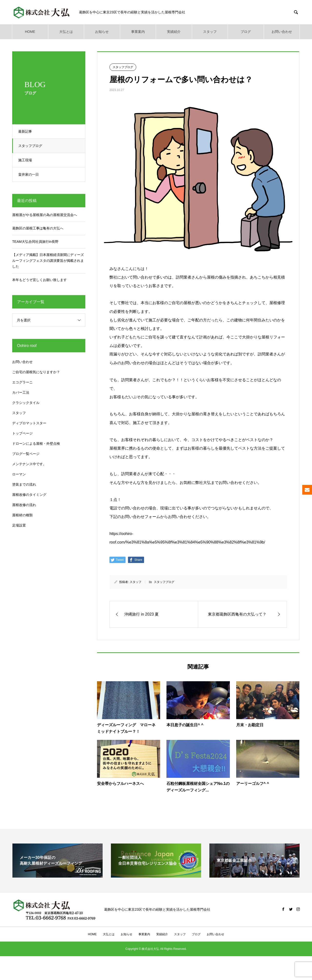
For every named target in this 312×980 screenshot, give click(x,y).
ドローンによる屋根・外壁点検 (36, 444)
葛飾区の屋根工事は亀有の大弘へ (38, 228)
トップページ (22, 433)
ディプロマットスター (29, 423)
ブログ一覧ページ (26, 454)
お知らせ (102, 32)
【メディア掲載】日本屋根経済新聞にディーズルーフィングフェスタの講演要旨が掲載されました (48, 261)
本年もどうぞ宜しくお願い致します (39, 280)
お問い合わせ (282, 32)
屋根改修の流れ (24, 505)
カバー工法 (21, 392)
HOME (30, 32)
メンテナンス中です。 (29, 464)
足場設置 (19, 525)
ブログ (246, 32)
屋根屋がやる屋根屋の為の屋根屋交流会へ (45, 215)
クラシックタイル (26, 403)
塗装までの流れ (24, 484)
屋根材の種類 (22, 515)
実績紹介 (174, 32)
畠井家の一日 (30, 174)
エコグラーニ (22, 382)
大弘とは (66, 32)
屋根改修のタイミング (29, 495)
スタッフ (210, 32)
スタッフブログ (32, 146)
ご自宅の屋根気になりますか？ (36, 372)
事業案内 (138, 32)
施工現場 (27, 160)
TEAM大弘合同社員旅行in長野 (35, 242)
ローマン (19, 474)
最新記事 (27, 131)
